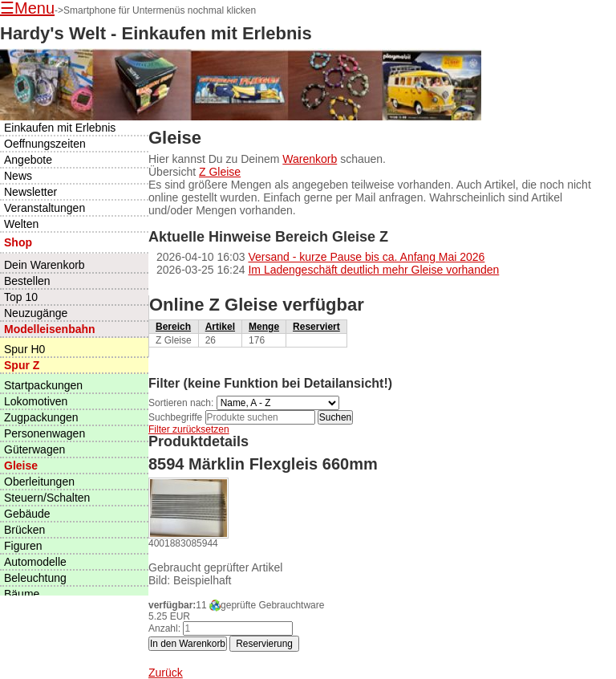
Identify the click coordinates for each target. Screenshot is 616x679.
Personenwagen (45, 433)
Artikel (220, 327)
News (18, 176)
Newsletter (30, 192)
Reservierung (264, 644)
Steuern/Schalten (47, 498)
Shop (18, 242)
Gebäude (27, 514)
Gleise (21, 466)
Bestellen (27, 281)
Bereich (173, 327)
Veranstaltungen (45, 208)
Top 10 (21, 297)
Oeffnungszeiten (45, 144)
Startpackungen (43, 385)
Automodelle (35, 562)
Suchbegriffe (175, 417)
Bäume (22, 594)
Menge (264, 327)
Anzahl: (164, 628)
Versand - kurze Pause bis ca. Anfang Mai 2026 (366, 257)
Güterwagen (34, 449)
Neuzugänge (36, 313)
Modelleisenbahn (50, 329)
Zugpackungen (41, 417)
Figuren (23, 546)
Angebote (28, 160)
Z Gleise (220, 172)
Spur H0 (24, 349)
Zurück (166, 673)
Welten (21, 224)
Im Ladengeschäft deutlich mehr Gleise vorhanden (373, 270)
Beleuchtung (35, 578)
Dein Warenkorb (45, 265)
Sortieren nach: (181, 403)
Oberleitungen (39, 482)
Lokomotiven (36, 401)
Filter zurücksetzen (189, 429)
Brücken (24, 530)
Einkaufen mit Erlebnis (60, 128)
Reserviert (316, 327)
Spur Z (22, 365)
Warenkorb (310, 159)
